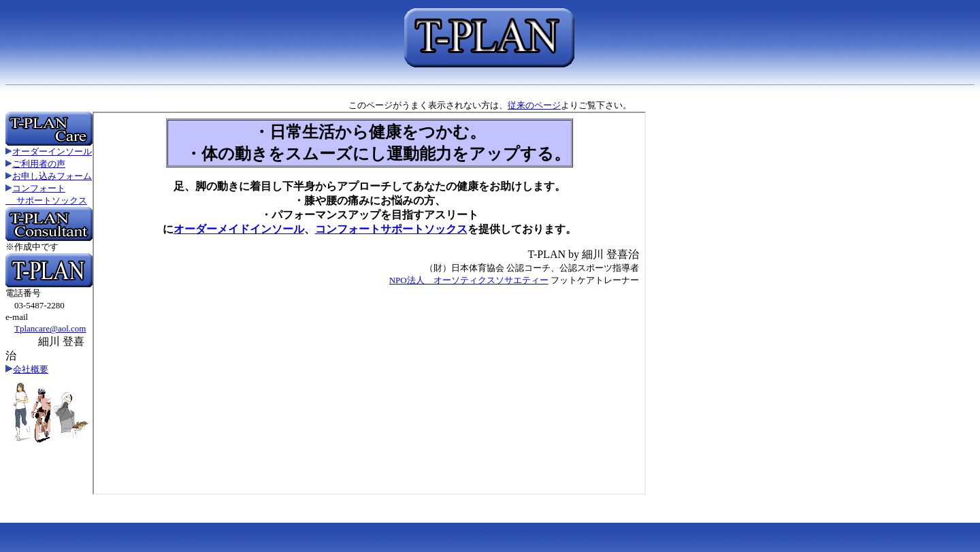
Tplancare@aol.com (50, 328)
